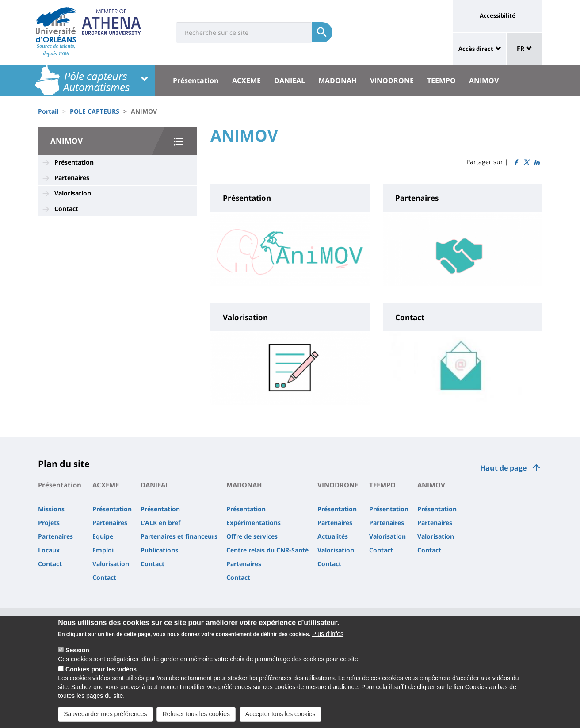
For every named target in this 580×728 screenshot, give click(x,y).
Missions (51, 509)
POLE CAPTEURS (95, 111)
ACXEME (246, 80)
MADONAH (338, 80)
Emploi (103, 550)
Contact (66, 209)
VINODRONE (392, 80)
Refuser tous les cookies (196, 715)
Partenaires (72, 178)
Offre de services (252, 536)
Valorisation (73, 193)
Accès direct (476, 49)
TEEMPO (441, 80)
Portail (48, 111)
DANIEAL (290, 80)
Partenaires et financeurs (179, 536)
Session (77, 651)
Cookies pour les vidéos (101, 670)
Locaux (49, 550)
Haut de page (503, 468)
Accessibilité (498, 15)
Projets (49, 523)
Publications (159, 550)
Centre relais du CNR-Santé (267, 550)
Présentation (196, 80)
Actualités (333, 536)
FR (525, 48)
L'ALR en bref (160, 523)
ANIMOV (484, 80)
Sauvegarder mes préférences (105, 715)
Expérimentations (254, 523)
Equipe (103, 536)
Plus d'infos (328, 635)
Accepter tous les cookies (280, 715)
